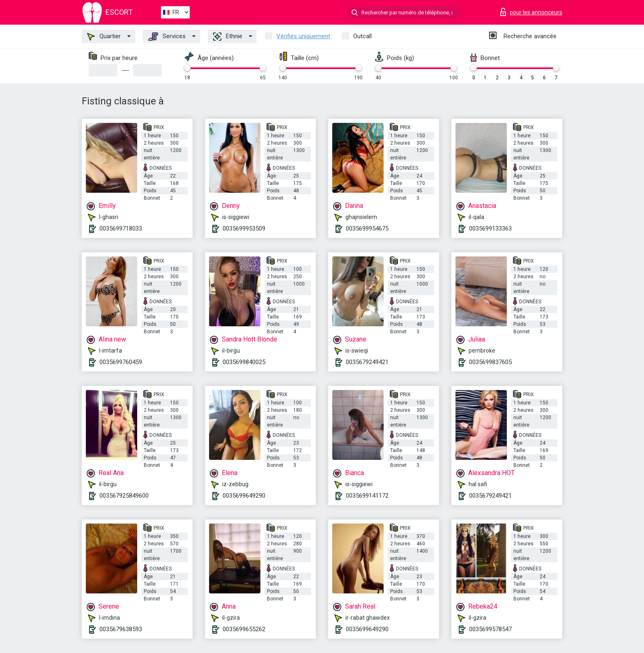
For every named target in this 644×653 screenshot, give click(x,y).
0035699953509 (244, 228)
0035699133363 (490, 228)
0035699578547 (490, 629)
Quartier (104, 37)
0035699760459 (121, 362)
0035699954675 (367, 228)
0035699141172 (367, 496)
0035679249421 (367, 362)
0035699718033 (121, 228)
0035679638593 (121, 629)
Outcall (362, 36)
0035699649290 (244, 496)
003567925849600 (124, 496)
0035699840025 (244, 362)
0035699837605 (490, 362)
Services (167, 37)
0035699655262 (244, 629)
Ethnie (228, 37)
